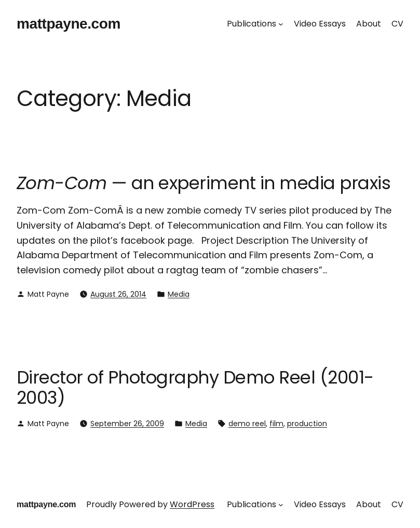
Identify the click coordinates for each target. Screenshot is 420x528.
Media (179, 294)
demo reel (247, 424)
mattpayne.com (69, 24)
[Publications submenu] (281, 24)
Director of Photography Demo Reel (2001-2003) (195, 387)
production (307, 424)
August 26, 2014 (118, 294)
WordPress (192, 504)
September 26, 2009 (127, 424)
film (276, 424)
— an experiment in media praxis (204, 183)
